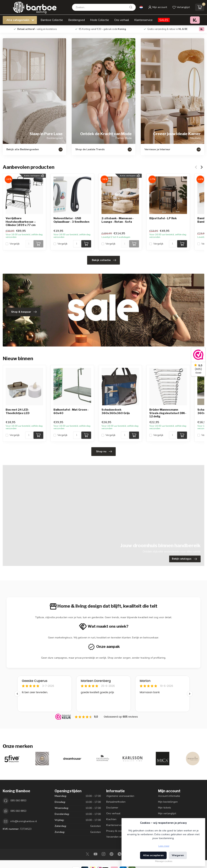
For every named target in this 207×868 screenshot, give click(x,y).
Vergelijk (15, 244)
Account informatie (169, 796)
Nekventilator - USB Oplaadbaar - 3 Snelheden (71, 220)
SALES (164, 20)
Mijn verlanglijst (167, 813)
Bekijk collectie (104, 260)
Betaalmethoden (116, 802)
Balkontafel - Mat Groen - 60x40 (71, 412)
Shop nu (104, 452)
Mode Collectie (99, 20)
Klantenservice (143, 20)
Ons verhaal (122, 20)
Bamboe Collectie (52, 20)
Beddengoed (76, 20)
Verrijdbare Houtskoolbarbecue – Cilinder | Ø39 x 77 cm (21, 222)
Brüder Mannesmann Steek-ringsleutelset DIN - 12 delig (168, 413)
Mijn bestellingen (168, 802)
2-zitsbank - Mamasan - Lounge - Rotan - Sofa (118, 220)
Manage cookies (164, 861)
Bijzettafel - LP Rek (163, 219)
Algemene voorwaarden (120, 796)
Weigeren (178, 855)
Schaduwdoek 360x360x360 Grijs (116, 412)
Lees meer (164, 846)
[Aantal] (29, 244)
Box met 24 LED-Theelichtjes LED (18, 412)
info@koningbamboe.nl (24, 821)
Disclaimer (112, 808)
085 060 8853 (18, 801)
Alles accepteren (153, 855)
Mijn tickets (165, 808)
